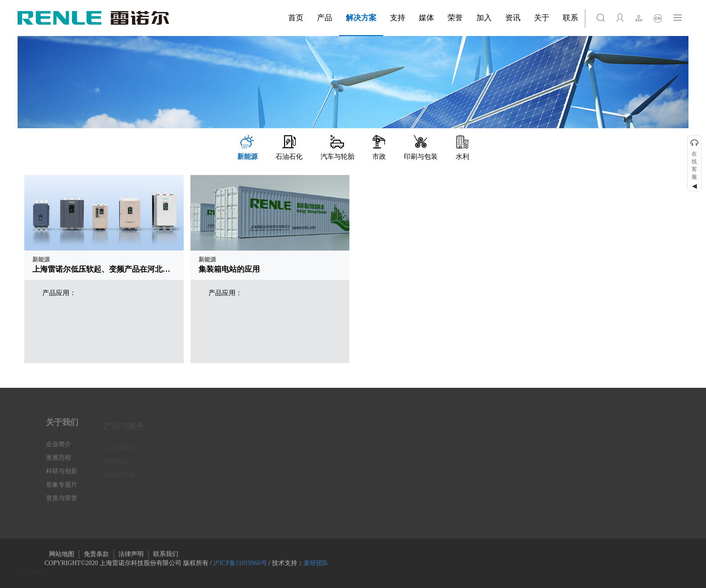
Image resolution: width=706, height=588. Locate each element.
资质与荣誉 (62, 502)
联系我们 (166, 554)
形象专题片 (62, 489)
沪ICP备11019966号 (240, 563)
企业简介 (59, 448)
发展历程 (59, 462)
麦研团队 (316, 563)
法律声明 (131, 554)
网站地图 (62, 554)
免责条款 (96, 554)
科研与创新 (62, 475)
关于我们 (62, 426)
